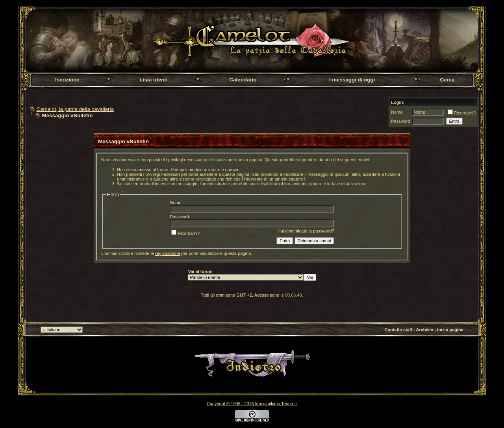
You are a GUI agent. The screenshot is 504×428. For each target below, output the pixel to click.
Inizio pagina (450, 330)
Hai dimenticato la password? (306, 231)
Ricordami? (462, 113)
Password (400, 121)
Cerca (447, 80)
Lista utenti (153, 80)
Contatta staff (398, 330)
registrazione (168, 253)
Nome (397, 112)
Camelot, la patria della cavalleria (75, 109)
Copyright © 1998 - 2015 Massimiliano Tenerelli (252, 404)
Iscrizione (67, 80)
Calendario (243, 80)
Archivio (425, 330)
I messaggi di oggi (352, 80)
